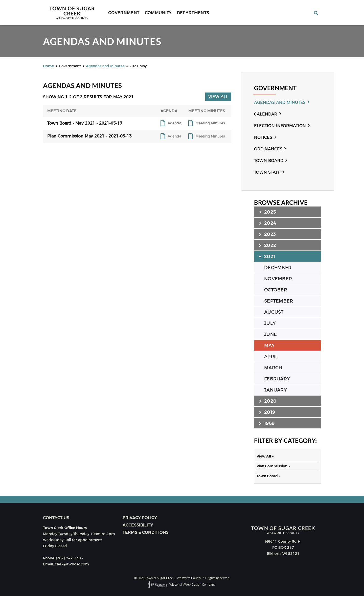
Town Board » (268, 476)
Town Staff (267, 172)
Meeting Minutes (210, 123)
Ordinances (268, 149)
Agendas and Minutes (280, 102)
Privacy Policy (140, 518)
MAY (269, 346)
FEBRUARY (277, 379)
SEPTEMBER (279, 301)
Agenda (174, 123)
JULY (270, 323)
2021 (267, 256)
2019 (267, 412)
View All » (265, 456)
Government (124, 13)
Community (158, 13)
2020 (268, 401)
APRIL (271, 357)
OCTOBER (276, 290)
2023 (267, 234)
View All (218, 97)
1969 (267, 423)
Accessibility (138, 525)
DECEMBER (278, 268)
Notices (263, 137)
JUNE (270, 334)
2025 (268, 212)
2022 (268, 245)
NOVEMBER (278, 279)
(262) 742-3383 (70, 558)
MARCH (273, 368)
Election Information (280, 126)
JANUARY (275, 390)
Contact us (56, 518)
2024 (268, 223)
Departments (193, 13)
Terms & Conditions (146, 532)
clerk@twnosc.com (72, 564)
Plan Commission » (273, 466)
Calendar (266, 114)
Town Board (269, 161)
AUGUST (274, 312)
